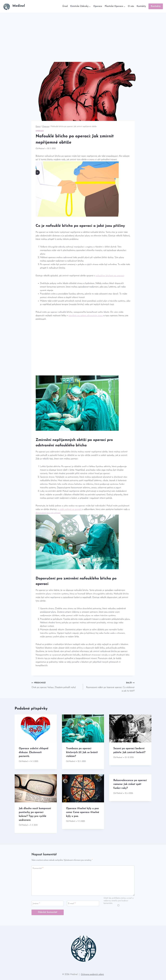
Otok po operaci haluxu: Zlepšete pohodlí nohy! (56, 685)
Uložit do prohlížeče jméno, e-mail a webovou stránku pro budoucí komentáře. (119, 901)
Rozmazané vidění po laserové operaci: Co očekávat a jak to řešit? (110, 686)
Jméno (36, 904)
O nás (131, 6)
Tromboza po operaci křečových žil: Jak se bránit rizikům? (82, 752)
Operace (98, 6)
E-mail (72, 904)
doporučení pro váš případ (48, 513)
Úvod (65, 6)
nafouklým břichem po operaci (110, 276)
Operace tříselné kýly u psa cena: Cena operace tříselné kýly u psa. (83, 812)
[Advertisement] (83, 32)
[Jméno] (48, 904)
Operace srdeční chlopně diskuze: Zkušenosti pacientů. (34, 752)
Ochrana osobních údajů (92, 974)
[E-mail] (83, 904)
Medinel (42, 149)
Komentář (38, 868)
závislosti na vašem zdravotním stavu (86, 316)
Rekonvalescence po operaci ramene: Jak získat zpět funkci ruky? (130, 784)
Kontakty (141, 6)
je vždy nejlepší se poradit (70, 509)
